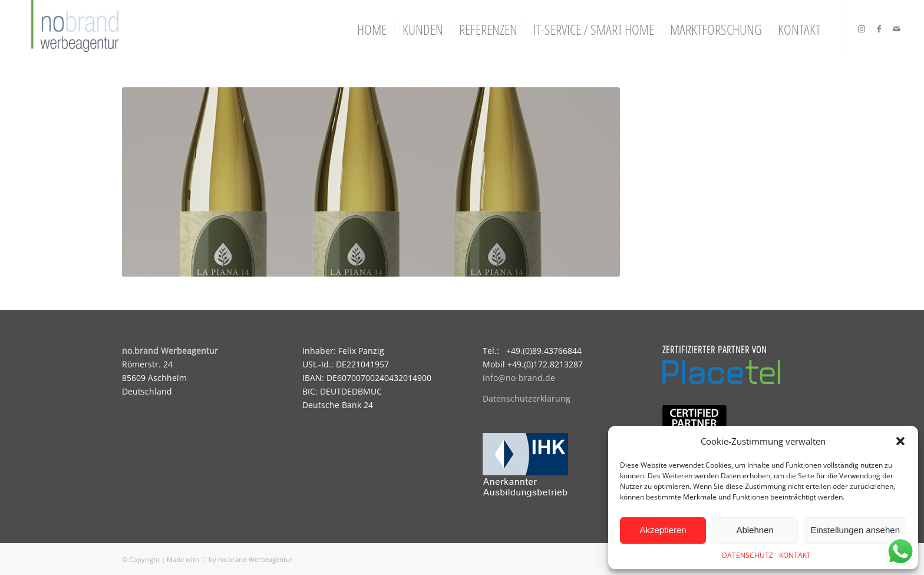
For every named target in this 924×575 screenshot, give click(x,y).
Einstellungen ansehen (855, 530)
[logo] (73, 29)
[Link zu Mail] (897, 29)
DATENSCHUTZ (748, 555)
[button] (900, 441)
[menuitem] (372, 29)
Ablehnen (755, 530)
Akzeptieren (663, 530)
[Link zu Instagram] (862, 29)
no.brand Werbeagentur (255, 559)
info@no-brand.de (519, 378)
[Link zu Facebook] (879, 29)
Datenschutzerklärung (527, 398)
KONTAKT (795, 555)
